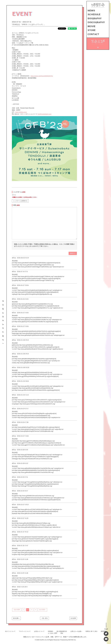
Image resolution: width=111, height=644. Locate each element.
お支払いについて (39, 631)
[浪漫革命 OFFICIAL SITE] (98, 8)
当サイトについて (10, 631)
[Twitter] (106, 634)
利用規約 (51, 631)
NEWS (91, 11)
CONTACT (93, 33)
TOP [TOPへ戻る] (106, 630)
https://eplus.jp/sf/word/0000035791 (42, 76)
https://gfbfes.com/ (21, 112)
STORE (91, 30)
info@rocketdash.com (45, 114)
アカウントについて (25, 631)
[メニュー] (98, 46)
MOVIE (91, 26)
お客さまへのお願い (76, 631)
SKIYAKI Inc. (72, 640)
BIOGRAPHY (94, 19)
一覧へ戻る (44, 618)
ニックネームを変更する (20, 201)
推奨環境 (103, 631)
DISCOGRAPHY (95, 22)
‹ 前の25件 (17, 610)
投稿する (73, 253)
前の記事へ (16, 618)
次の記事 (73, 618)
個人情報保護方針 (62, 631)
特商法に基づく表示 (91, 631)
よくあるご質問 (52, 633)
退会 (62, 633)
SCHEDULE (93, 15)
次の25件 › (42, 610)
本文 (17, 205)
